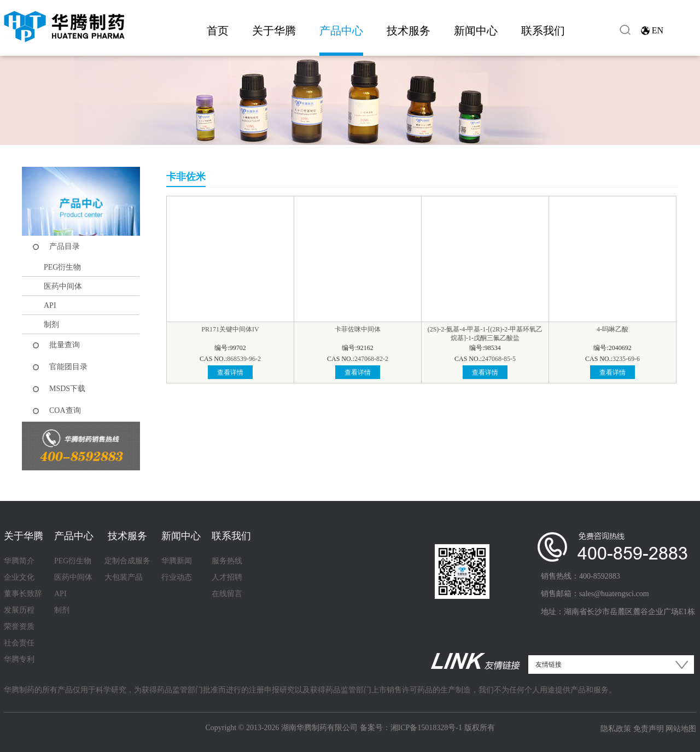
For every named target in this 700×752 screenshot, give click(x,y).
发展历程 (19, 610)
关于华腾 (274, 31)
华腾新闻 (177, 561)
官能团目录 (68, 367)
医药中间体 (63, 286)
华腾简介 (19, 561)
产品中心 (341, 31)
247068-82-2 (371, 359)
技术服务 (409, 31)
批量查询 (65, 345)
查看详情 (230, 372)
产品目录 (65, 246)
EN (658, 30)
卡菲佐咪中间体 (358, 329)
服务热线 (227, 561)
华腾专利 (19, 659)
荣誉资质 (19, 626)
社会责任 (19, 643)
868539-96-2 (244, 359)
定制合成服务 (127, 561)
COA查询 (65, 410)
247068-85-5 (499, 359)
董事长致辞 (23, 594)
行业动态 (177, 577)
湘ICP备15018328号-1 (426, 728)
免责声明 (649, 729)
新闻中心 (476, 31)
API (50, 305)
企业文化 (19, 577)
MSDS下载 (67, 389)
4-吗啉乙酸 (612, 329)
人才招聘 (227, 577)
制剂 (51, 325)
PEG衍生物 (62, 267)
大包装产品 (124, 577)
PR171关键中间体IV (230, 329)
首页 (218, 31)
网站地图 (681, 729)
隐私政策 (616, 729)
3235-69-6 (626, 359)
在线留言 (227, 594)
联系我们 (543, 31)
